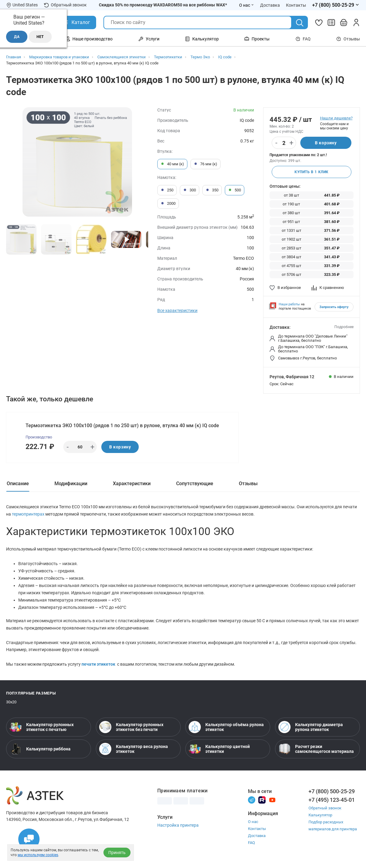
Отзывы (348, 39)
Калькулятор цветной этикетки (219, 749)
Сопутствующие (195, 484)
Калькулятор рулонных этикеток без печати (131, 727)
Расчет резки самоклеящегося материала (316, 749)
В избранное (285, 288)
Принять (117, 853)
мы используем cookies (38, 855)
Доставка (257, 836)
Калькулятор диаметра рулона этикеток (311, 727)
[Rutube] (262, 799)
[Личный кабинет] (356, 22)
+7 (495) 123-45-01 (332, 800)
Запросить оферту (334, 307)
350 (212, 190)
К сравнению (328, 288)
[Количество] (284, 143)
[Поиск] (300, 23)
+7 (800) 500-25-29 (332, 791)
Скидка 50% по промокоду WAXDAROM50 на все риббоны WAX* (163, 5)
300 (190, 190)
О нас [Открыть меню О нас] (247, 5)
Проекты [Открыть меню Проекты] (257, 39)
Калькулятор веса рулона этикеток (134, 749)
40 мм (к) (172, 164)
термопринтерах (29, 514)
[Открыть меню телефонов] (336, 5)
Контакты (257, 829)
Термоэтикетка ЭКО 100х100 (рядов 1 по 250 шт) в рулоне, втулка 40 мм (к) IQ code (122, 425)
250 (167, 190)
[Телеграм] (252, 799)
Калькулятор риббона (40, 749)
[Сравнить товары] (331, 22)
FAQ (303, 39)
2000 (168, 204)
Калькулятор (320, 815)
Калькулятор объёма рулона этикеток (226, 727)
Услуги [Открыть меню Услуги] (149, 39)
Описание (18, 484)
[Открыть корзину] (344, 22)
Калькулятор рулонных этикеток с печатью (42, 727)
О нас (253, 822)
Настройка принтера (178, 825)
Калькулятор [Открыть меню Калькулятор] (202, 39)
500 (235, 190)
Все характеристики (177, 310)
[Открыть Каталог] (76, 22)
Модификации (71, 484)
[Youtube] (272, 799)
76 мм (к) (206, 164)
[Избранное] (319, 22)
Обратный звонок (65, 5)
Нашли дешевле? (336, 118)
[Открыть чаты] (29, 839)
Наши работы (289, 304)
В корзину (326, 143)
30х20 (11, 702)
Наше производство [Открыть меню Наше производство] (89, 39)
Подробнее (344, 327)
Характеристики (132, 484)
